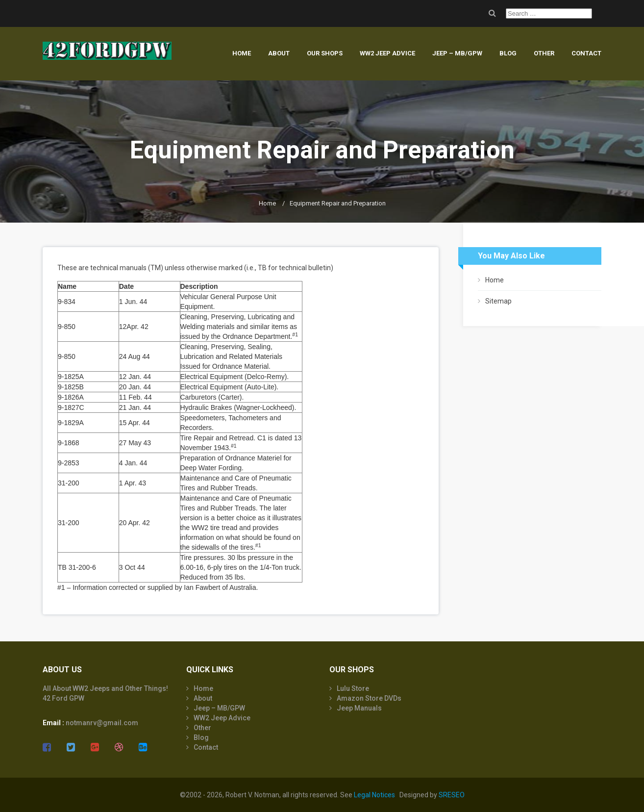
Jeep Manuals (359, 708)
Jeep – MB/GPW (457, 53)
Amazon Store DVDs (369, 698)
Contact (586, 53)
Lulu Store (353, 688)
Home (242, 53)
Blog (508, 53)
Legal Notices (374, 795)
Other (544, 53)
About (279, 53)
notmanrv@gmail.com (102, 723)
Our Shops (325, 53)
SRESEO (452, 795)
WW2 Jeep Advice (387, 53)
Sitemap (498, 301)
